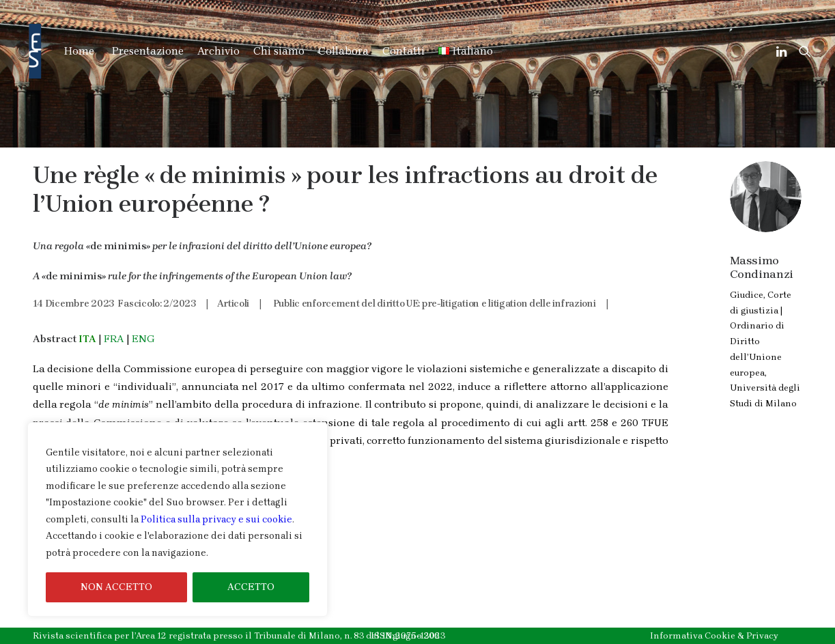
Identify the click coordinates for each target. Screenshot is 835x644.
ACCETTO (251, 587)
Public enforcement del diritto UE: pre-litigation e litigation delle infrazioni (435, 304)
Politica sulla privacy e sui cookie (216, 519)
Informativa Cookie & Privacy (714, 635)
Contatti (404, 51)
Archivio (218, 51)
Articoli (233, 304)
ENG (143, 339)
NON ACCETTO (116, 587)
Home (79, 51)
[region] (178, 520)
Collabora (343, 51)
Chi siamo (279, 51)
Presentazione (148, 51)
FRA (114, 339)
